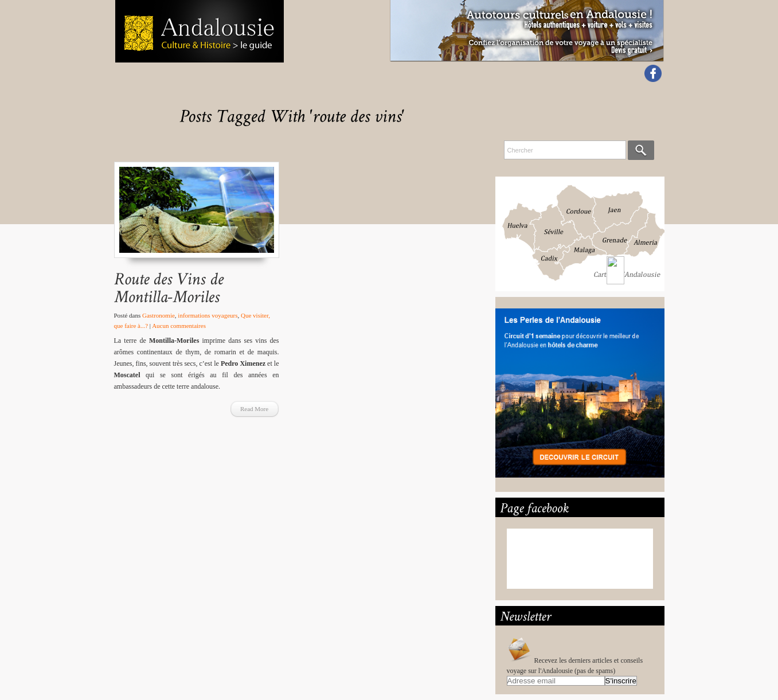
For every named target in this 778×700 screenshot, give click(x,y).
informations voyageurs (208, 315)
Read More (254, 409)
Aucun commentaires (179, 326)
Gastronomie (159, 315)
